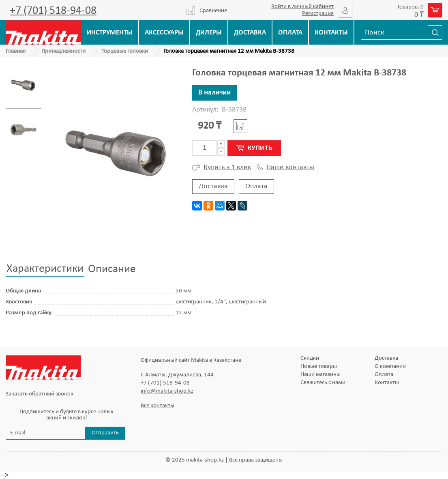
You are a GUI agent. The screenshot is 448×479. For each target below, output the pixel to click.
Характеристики (45, 269)
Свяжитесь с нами (323, 383)
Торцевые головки (125, 51)
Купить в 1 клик (222, 168)
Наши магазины (320, 375)
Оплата (290, 33)
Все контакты (158, 406)
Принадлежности (63, 51)
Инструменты (110, 33)
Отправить (105, 433)
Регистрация (318, 14)
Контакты (331, 33)
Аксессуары (164, 33)
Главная (16, 51)
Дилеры (209, 33)
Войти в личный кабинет (302, 7)
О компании (390, 366)
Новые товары (319, 366)
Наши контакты (285, 168)
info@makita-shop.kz (167, 391)
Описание (112, 269)
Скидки (310, 358)
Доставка (250, 33)
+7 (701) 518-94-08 (53, 11)
